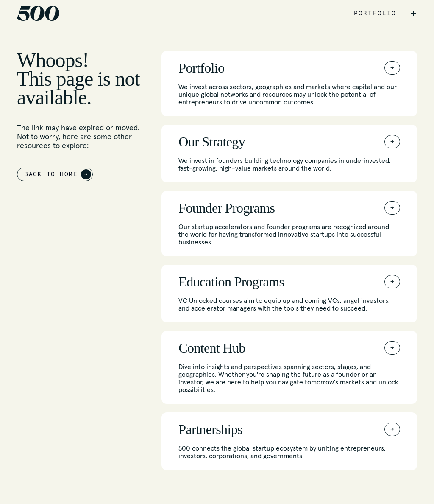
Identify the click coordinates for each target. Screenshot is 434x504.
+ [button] (413, 14)
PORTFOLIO (375, 14)
